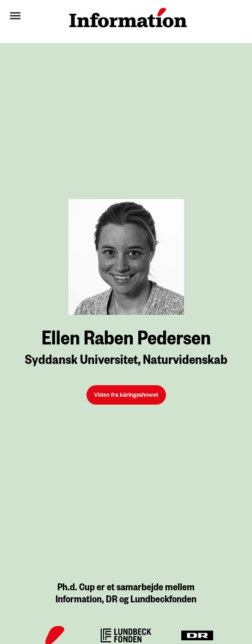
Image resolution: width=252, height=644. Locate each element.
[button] (33, 17)
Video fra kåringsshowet (126, 396)
